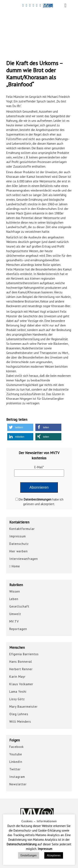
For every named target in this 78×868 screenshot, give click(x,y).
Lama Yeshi (18, 692)
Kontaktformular (22, 529)
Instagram (17, 777)
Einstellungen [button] (29, 855)
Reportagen (18, 629)
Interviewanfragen (24, 559)
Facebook (17, 747)
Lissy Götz (17, 699)
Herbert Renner (21, 669)
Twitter (15, 769)
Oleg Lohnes (19, 714)
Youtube (16, 754)
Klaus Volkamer (21, 684)
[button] (20, 427)
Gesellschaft (19, 606)
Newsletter (18, 784)
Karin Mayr (17, 677)
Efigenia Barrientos (24, 654)
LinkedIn (16, 762)
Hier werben (19, 551)
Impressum (18, 536)
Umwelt (15, 614)
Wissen (15, 591)
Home (15, 566)
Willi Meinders (20, 722)
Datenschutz (19, 544)
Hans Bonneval (21, 662)
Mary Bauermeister (24, 707)
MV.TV (14, 621)
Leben (14, 599)
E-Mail (39, 467)
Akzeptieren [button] (54, 855)
